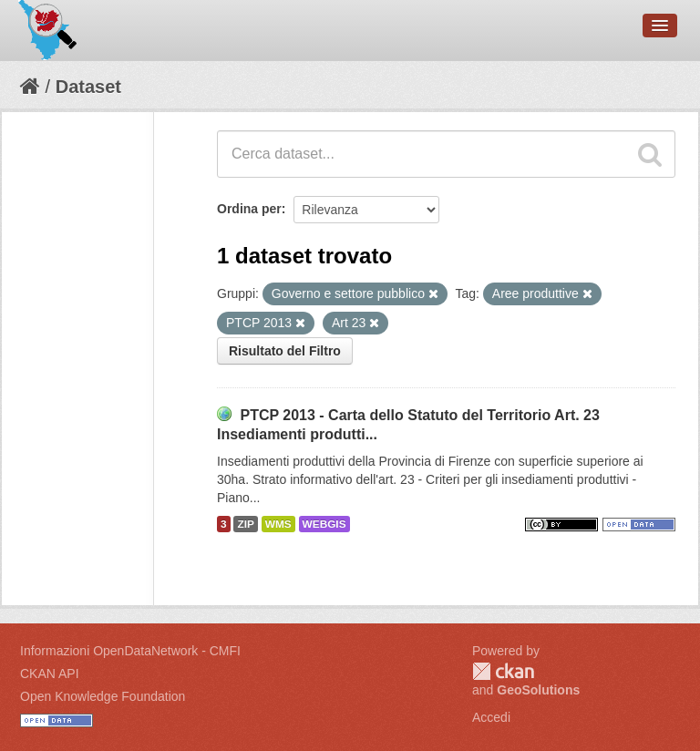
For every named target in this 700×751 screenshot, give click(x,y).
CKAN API (50, 674)
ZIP (245, 524)
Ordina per (249, 209)
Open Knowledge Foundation (103, 696)
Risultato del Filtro (285, 351)
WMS (278, 524)
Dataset (88, 87)
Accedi (491, 717)
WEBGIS (324, 524)
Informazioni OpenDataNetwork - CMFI (130, 651)
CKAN (503, 671)
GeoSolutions (538, 690)
